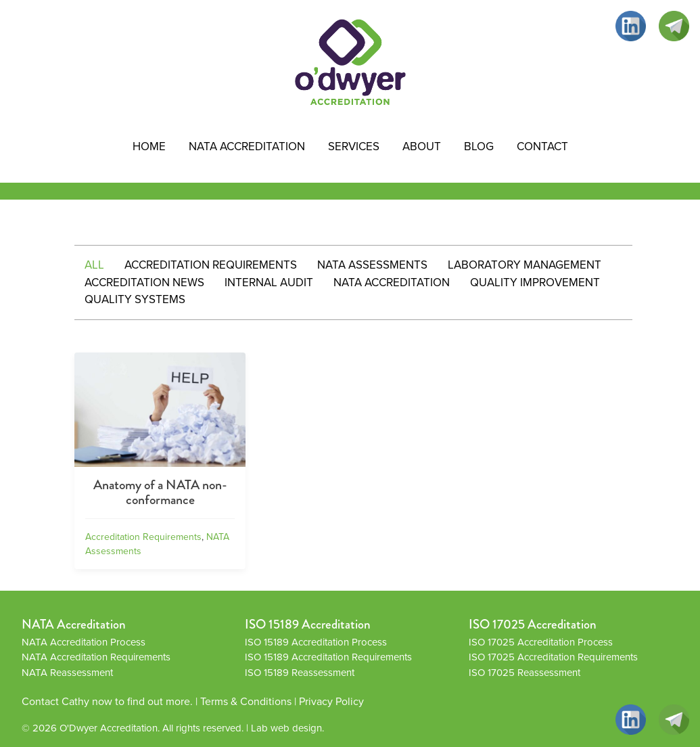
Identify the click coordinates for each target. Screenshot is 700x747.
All (94, 265)
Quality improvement (535, 282)
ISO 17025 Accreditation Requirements (553, 657)
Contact (542, 146)
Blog (479, 146)
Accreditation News (144, 282)
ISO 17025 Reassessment (524, 673)
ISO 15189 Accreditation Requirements (328, 657)
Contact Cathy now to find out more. (107, 701)
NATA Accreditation (247, 146)
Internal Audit (269, 282)
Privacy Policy (331, 701)
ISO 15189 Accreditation (308, 624)
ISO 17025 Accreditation (533, 624)
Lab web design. (287, 728)
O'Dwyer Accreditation (109, 728)
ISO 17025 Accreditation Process (541, 642)
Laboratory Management (524, 265)
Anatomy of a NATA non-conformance (160, 492)
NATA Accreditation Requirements (96, 657)
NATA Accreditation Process (84, 642)
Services (354, 146)
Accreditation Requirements (211, 265)
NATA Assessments (372, 265)
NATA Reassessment (67, 673)
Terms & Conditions (246, 701)
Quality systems (135, 299)
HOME (149, 146)
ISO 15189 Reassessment (300, 673)
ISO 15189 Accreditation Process (316, 642)
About (422, 146)
